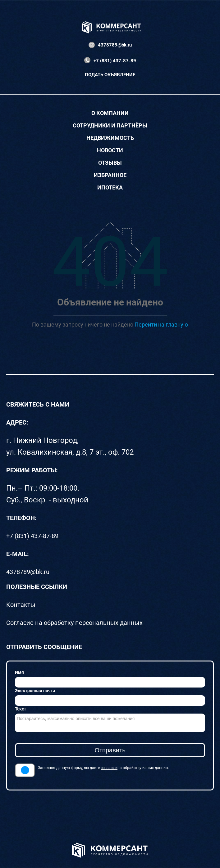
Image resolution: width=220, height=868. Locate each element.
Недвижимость (110, 138)
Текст (21, 709)
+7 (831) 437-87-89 (115, 61)
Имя (19, 672)
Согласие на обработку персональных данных (74, 623)
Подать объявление (110, 75)
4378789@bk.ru (115, 45)
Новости (110, 150)
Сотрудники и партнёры (110, 126)
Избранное (110, 175)
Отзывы (110, 163)
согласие (109, 768)
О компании (110, 113)
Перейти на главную (161, 325)
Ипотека (110, 188)
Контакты (21, 605)
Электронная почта (35, 691)
